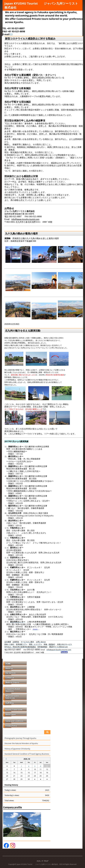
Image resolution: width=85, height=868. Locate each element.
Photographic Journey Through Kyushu (20, 738)
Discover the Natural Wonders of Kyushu (21, 743)
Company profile (13, 807)
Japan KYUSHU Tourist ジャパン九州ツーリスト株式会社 (41, 5)
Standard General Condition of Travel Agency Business (27, 754)
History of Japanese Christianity (17, 749)
